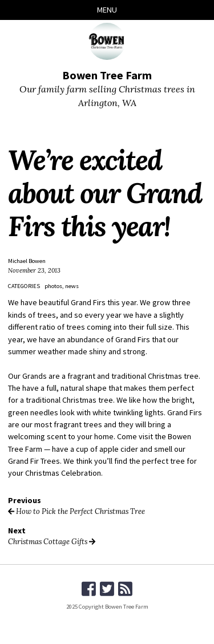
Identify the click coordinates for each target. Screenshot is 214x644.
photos (53, 286)
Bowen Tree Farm (107, 75)
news (72, 286)
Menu (107, 10)
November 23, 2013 (34, 270)
